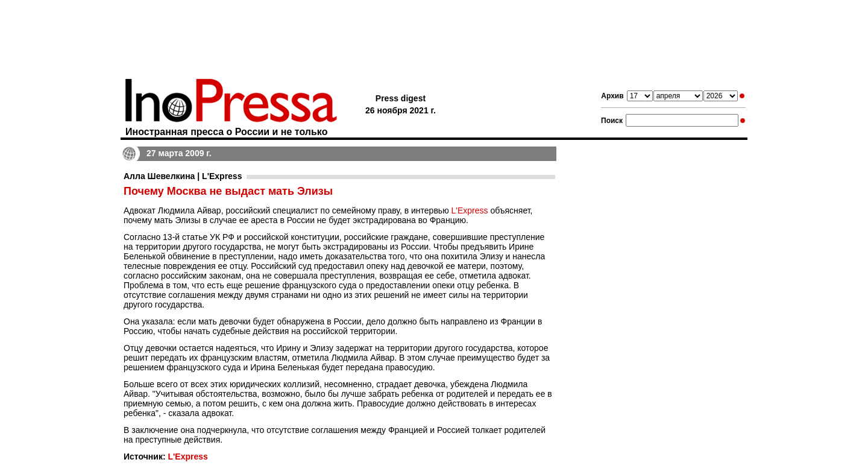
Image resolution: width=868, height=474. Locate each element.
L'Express (470, 210)
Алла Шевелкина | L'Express (183, 176)
